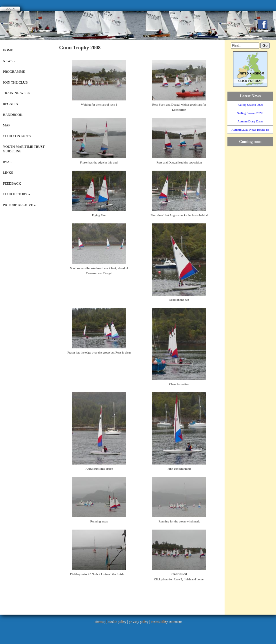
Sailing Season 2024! (250, 113)
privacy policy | (140, 621)
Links (8, 173)
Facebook (263, 24)
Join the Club (15, 82)
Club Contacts (17, 136)
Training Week (16, 93)
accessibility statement (166, 621)
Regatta (11, 104)
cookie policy (117, 621)
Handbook (13, 115)
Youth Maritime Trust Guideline (24, 149)
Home (8, 50)
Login (10, 9)
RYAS (7, 162)
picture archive (19, 205)
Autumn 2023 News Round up (250, 130)
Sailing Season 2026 (250, 105)
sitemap (100, 621)
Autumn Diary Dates (250, 121)
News (9, 61)
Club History (16, 194)
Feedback (12, 183)
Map (7, 125)
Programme (14, 72)
